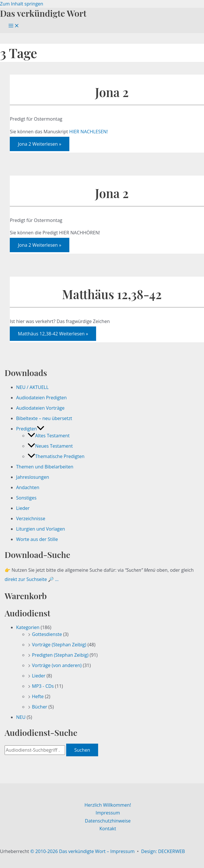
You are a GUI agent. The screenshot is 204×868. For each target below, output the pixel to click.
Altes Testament (49, 436)
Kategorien (28, 627)
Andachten (28, 487)
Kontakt (108, 829)
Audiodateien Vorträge (40, 408)
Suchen (82, 750)
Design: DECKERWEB (163, 851)
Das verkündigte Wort (43, 13)
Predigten (30, 429)
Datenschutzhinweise (108, 821)
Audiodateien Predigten (41, 398)
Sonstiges (26, 498)
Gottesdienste (47, 634)
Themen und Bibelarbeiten (45, 467)
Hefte (38, 696)
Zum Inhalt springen (22, 4)
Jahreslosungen (33, 477)
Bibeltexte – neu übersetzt (44, 418)
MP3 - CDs (43, 686)
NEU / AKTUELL (32, 387)
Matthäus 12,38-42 (112, 294)
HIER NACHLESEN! (88, 132)
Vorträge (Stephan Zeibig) (59, 645)
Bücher (40, 707)
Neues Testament (50, 446)
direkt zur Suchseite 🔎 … (32, 579)
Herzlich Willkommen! (108, 805)
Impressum (108, 813)
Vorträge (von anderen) (57, 665)
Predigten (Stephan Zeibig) (60, 655)
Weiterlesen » (40, 144)
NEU (21, 717)
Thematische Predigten (56, 456)
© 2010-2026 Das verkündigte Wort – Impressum (82, 851)
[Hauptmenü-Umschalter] (14, 26)
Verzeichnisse (31, 518)
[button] (41, 429)
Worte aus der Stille (37, 539)
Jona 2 (112, 92)
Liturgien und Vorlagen (41, 529)
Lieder (23, 508)
